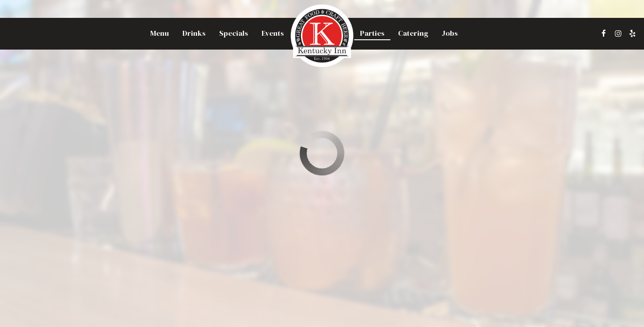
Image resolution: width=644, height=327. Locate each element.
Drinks (194, 34)
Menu (160, 34)
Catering (413, 34)
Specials (234, 34)
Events (273, 34)
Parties (372, 34)
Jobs (450, 34)
